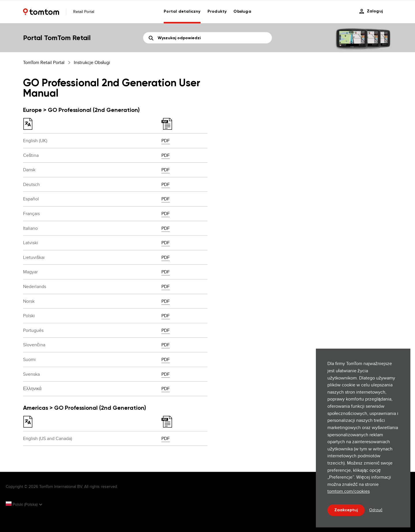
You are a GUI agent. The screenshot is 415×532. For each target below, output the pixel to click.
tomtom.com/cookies (349, 491)
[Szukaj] (207, 38)
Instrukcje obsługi (92, 62)
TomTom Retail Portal (44, 62)
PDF (166, 141)
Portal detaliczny (182, 11)
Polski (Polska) (22, 504)
